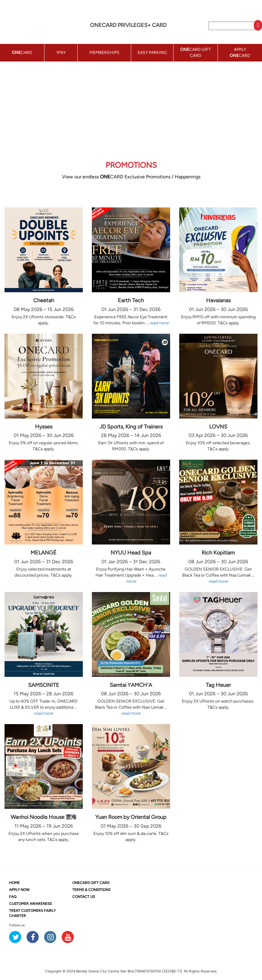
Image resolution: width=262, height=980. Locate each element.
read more (159, 323)
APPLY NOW (19, 890)
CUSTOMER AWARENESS (30, 904)
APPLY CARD (240, 53)
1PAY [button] (61, 53)
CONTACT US (84, 897)
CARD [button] (22, 53)
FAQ (13, 897)
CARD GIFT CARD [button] (196, 53)
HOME (14, 883)
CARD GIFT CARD (91, 883)
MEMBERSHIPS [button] (104, 53)
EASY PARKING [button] (152, 53)
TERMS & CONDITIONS (91, 890)
